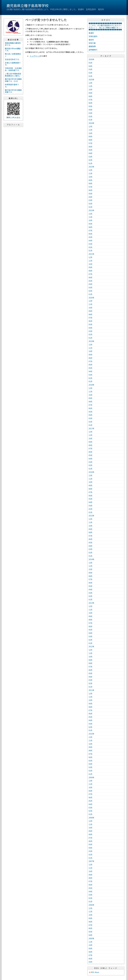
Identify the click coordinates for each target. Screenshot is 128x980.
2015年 (91, 516)
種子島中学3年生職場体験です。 (13, 91)
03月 (90, 69)
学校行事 (92, 43)
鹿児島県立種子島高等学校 (27, 6)
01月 (90, 76)
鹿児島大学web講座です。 (13, 50)
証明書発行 (93, 50)
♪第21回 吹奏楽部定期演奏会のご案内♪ (13, 75)
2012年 (91, 646)
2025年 (91, 80)
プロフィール (13, 125)
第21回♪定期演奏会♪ (13, 55)
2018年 (91, 385)
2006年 (91, 905)
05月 (90, 63)
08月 (90, 96)
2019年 (91, 341)
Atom (97, 972)
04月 (90, 66)
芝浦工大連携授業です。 (13, 64)
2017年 (91, 428)
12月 (90, 83)
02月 (90, 73)
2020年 (91, 298)
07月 (90, 100)
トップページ (35, 56)
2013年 (91, 603)
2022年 (91, 210)
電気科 (91, 40)
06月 (90, 103)
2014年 (91, 559)
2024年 (91, 123)
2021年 (91, 254)
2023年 (91, 167)
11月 (90, 86)
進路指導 (92, 46)
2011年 (91, 690)
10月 (90, 90)
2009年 (91, 777)
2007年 (91, 861)
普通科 (91, 33)
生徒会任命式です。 (13, 59)
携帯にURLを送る (13, 118)
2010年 (91, 734)
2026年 (91, 59)
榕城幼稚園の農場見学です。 (13, 44)
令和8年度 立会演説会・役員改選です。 (13, 69)
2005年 (91, 938)
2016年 (91, 472)
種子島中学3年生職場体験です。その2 (13, 80)
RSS (93, 972)
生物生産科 (93, 36)
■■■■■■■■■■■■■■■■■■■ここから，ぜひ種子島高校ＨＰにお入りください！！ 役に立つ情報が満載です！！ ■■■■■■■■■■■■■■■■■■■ (106, 26)
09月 (90, 93)
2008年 (91, 818)
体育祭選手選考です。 (12, 86)
